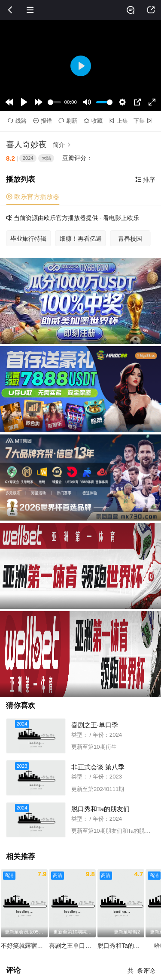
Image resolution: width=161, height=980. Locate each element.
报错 (43, 121)
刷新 (68, 121)
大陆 (46, 158)
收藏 (93, 121)
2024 (28, 158)
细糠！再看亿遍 (81, 239)
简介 (63, 145)
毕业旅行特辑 (28, 239)
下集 (144, 121)
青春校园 (130, 239)
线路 (17, 121)
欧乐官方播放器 (33, 197)
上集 (118, 121)
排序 (145, 180)
